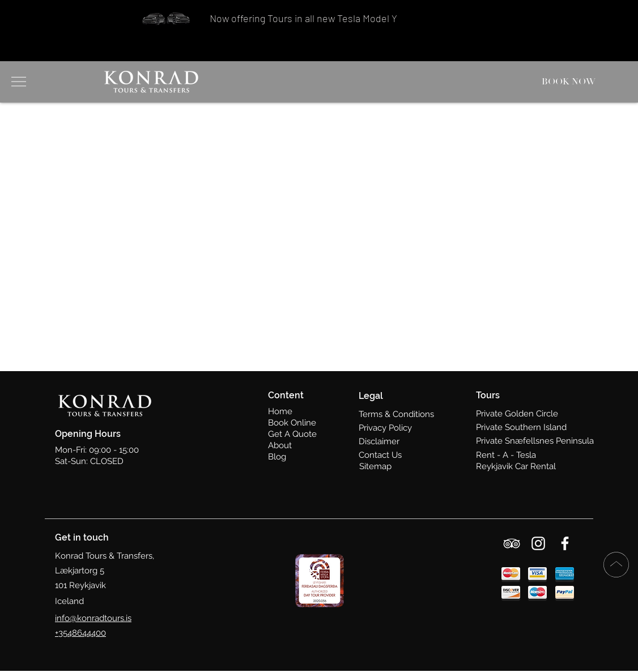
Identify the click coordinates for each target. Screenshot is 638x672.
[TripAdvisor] (512, 543)
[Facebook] (565, 543)
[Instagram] (538, 543)
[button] (18, 82)
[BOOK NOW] (569, 82)
